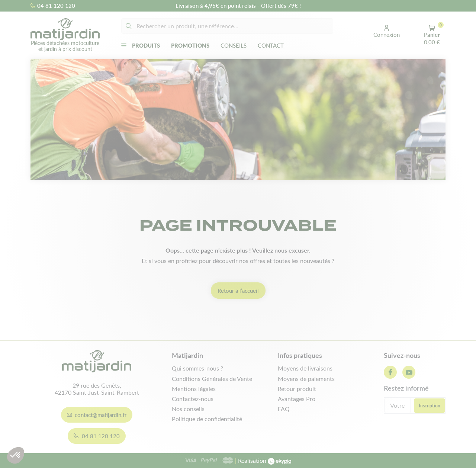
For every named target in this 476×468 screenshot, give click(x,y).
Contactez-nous (193, 399)
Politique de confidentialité (207, 419)
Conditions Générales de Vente (212, 379)
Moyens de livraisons (305, 368)
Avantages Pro (297, 399)
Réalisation (263, 461)
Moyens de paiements (306, 379)
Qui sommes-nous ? (197, 368)
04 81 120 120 (53, 6)
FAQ (284, 409)
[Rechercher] (227, 26)
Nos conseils (188, 409)
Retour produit (297, 389)
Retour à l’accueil (238, 291)
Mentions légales (194, 389)
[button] (387, 32)
